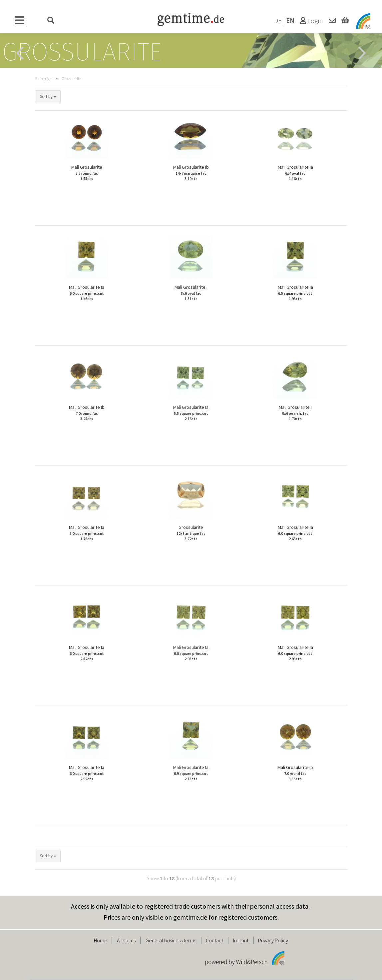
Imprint (241, 940)
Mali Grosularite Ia (295, 173)
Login (312, 21)
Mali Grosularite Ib (191, 173)
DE (278, 21)
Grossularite (191, 533)
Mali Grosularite (87, 173)
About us (126, 940)
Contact (214, 940)
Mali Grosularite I (191, 293)
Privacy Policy (273, 940)
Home (101, 940)
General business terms (171, 940)
